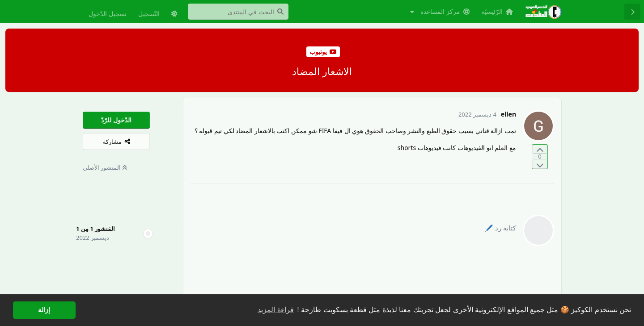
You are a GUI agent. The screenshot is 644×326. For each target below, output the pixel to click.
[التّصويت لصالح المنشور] (540, 149)
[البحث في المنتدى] (238, 12)
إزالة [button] (44, 310)
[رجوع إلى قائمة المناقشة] (632, 12)
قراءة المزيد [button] (275, 310)
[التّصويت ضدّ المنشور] (540, 164)
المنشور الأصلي (105, 167)
